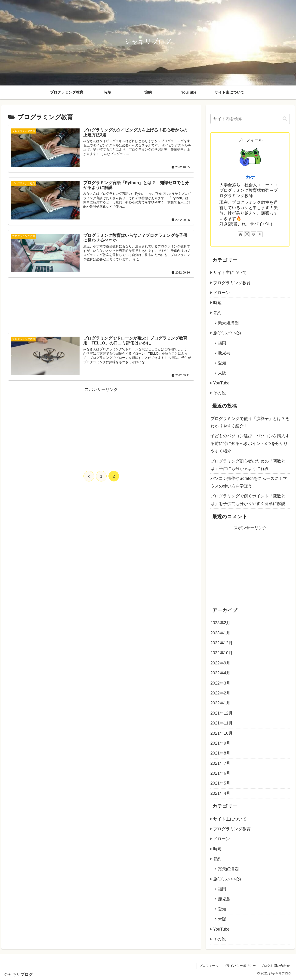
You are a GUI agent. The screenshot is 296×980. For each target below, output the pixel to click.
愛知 (222, 363)
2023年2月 (220, 623)
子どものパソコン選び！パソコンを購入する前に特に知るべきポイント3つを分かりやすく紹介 (250, 443)
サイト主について (230, 273)
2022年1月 (220, 703)
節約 (217, 313)
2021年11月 (222, 723)
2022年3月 (220, 683)
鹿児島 (224, 353)
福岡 (222, 343)
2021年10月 (222, 733)
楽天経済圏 (228, 323)
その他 (219, 393)
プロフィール (209, 966)
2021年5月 (220, 783)
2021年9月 (220, 743)
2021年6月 (220, 773)
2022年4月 (220, 673)
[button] (285, 119)
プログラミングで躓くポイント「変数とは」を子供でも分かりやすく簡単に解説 (248, 500)
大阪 (222, 373)
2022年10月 (222, 653)
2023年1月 (220, 633)
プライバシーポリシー (240, 966)
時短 (217, 303)
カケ (250, 177)
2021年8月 (220, 753)
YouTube (221, 383)
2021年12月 (222, 713)
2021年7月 (220, 763)
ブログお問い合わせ (275, 966)
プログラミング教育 (232, 283)
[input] (250, 119)
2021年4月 (220, 793)
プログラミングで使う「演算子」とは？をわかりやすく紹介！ (250, 422)
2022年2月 (220, 693)
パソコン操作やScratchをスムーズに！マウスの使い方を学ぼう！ (249, 482)
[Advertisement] (101, 308)
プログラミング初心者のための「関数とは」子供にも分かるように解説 (248, 465)
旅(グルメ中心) (227, 333)
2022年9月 (220, 663)
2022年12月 (222, 643)
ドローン (222, 293)
